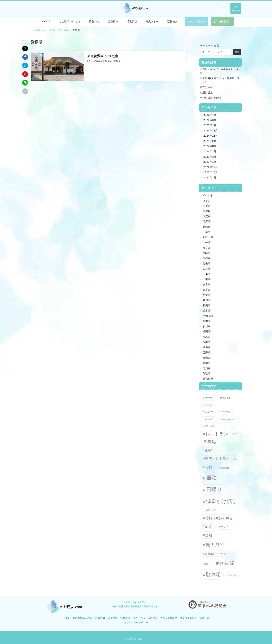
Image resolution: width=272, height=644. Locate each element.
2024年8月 (210, 146)
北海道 (207, 227)
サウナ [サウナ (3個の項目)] (209, 419)
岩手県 (207, 290)
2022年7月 (210, 178)
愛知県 (207, 300)
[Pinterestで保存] (25, 74)
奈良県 (207, 248)
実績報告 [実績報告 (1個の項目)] (225, 468)
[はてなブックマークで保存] (25, 66)
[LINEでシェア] (25, 83)
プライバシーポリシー (136, 622)
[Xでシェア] (25, 48)
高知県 (207, 368)
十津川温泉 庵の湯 (211, 98)
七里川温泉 (206, 93)
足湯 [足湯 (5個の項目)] (208, 526)
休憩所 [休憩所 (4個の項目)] (209, 451)
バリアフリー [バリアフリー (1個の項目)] (228, 420)
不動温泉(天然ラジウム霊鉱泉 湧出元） (220, 80)
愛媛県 (207, 295)
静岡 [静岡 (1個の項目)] (206, 564)
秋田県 (207, 342)
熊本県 (207, 321)
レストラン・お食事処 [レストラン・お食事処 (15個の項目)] (220, 438)
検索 (237, 52)
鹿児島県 (208, 379)
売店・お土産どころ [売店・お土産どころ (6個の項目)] (221, 459)
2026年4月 (210, 115)
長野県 (207, 353)
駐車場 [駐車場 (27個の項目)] (213, 574)
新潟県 (207, 305)
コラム (207, 201)
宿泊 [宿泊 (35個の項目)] (211, 478)
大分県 (207, 243)
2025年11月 (211, 131)
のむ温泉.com (140, 639)
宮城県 (207, 253)
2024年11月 (211, 136)
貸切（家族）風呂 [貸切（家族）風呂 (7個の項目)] (219, 518)
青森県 (207, 358)
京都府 (207, 211)
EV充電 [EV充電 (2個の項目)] (209, 398)
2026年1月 (210, 125)
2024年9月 (210, 141)
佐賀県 (207, 216)
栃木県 (207, 311)
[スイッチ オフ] (224, 8)
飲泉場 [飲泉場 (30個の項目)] (227, 563)
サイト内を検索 (209, 46)
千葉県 (207, 232)
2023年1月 (210, 162)
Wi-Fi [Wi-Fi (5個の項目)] (226, 398)
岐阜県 (207, 284)
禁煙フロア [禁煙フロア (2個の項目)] (211, 510)
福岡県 (207, 331)
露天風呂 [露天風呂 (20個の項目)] (215, 545)
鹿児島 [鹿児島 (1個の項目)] (233, 575)
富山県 (207, 263)
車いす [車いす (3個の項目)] (225, 527)
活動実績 (208, 316)
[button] (25, 91)
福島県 (207, 337)
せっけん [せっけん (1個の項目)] (208, 405)
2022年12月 (211, 167)
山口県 (207, 269)
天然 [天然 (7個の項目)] (209, 467)
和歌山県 (208, 237)
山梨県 (207, 279)
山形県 (207, 274)
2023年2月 (210, 157)
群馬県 (207, 347)
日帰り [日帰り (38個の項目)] (214, 489)
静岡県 (207, 363)
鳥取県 (207, 373)
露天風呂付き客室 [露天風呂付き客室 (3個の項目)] (216, 554)
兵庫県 (207, 221)
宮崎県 (207, 258)
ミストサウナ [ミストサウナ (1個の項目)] (210, 426)
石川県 (207, 326)
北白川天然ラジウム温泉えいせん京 (219, 71)
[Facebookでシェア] (25, 57)
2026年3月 (210, 120)
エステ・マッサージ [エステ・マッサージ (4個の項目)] (218, 412)
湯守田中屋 (206, 87)
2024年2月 (210, 151)
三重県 (207, 206)
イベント (208, 195)
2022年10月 (211, 172)
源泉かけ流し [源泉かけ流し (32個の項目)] (222, 501)
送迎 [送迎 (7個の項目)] (209, 535)
